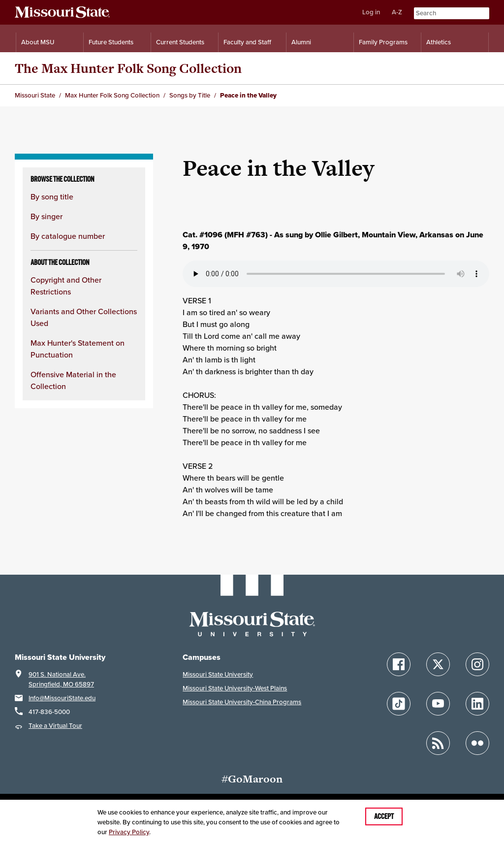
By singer (47, 216)
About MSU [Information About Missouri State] (38, 42)
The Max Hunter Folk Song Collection (128, 68)
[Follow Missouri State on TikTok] (399, 704)
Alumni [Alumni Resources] (301, 42)
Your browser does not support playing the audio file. (336, 274)
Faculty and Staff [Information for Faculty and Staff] (247, 42)
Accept (384, 816)
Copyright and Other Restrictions (66, 286)
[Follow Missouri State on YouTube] (438, 704)
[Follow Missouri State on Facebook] (399, 664)
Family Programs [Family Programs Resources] (383, 42)
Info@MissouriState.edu (62, 698)
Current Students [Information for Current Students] (180, 42)
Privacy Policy (129, 832)
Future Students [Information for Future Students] (111, 42)
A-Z (397, 12)
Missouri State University (218, 674)
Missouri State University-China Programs (242, 702)
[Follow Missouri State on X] (438, 664)
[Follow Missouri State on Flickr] (477, 743)
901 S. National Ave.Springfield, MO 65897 (61, 679)
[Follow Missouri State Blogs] (438, 743)
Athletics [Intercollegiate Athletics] (439, 42)
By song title (52, 197)
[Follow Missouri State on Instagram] (477, 664)
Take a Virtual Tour (55, 726)
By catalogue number (68, 236)
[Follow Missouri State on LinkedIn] (477, 704)
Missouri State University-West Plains (235, 688)
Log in (371, 12)
